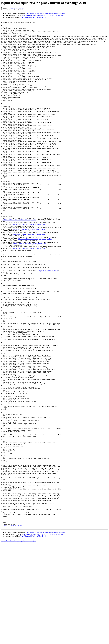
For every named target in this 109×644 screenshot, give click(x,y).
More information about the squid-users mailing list (18, 642)
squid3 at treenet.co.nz (49, 321)
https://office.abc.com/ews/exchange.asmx (19, 260)
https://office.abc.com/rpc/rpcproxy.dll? (30, 265)
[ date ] (23, 17)
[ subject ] (35, 17)
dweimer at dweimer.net (16, 8)
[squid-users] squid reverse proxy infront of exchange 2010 (46, 13)
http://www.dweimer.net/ (14, 627)
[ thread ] (28, 17)
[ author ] (42, 17)
